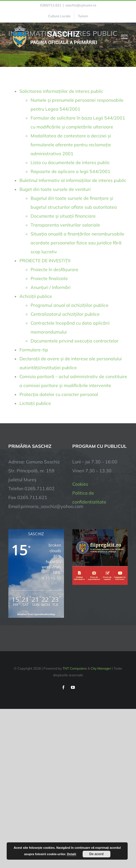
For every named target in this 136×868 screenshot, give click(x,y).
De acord (96, 854)
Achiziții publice (36, 296)
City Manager (101, 668)
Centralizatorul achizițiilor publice (65, 314)
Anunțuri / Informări (51, 287)
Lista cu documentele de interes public (70, 162)
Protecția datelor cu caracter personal (59, 394)
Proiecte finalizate (49, 278)
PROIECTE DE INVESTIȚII (45, 261)
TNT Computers (75, 668)
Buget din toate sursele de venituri (55, 189)
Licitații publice (35, 403)
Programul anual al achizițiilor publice (70, 305)
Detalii (72, 854)
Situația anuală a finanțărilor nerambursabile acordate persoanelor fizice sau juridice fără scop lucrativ (77, 243)
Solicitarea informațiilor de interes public (61, 91)
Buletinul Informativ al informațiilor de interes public (73, 180)
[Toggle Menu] (124, 37)
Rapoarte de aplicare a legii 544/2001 (71, 171)
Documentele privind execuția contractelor (75, 341)
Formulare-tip (34, 350)
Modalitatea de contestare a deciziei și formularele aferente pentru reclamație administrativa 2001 (71, 145)
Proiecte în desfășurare (55, 269)
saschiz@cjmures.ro (81, 5)
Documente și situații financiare (63, 216)
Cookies (80, 484)
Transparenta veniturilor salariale (65, 225)
